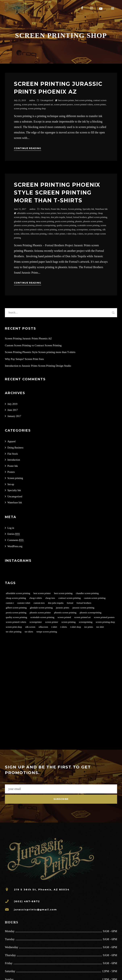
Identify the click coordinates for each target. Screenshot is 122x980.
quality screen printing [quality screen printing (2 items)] (16, 617)
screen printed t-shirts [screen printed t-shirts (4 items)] (16, 622)
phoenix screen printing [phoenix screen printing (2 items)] (65, 613)
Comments (15, 540)
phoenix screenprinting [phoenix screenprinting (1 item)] (91, 613)
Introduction (14, 460)
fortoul (69, 217)
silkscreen (25, 234)
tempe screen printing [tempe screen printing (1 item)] (47, 632)
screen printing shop (37, 109)
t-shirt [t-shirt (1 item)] (54, 627)
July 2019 (12, 404)
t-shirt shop (71, 234)
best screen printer (66, 100)
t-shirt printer (60, 234)
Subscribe (61, 799)
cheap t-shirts (34, 217)
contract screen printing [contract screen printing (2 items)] (70, 598)
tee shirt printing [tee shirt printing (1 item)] (14, 632)
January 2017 (14, 416)
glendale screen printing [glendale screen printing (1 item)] (41, 608)
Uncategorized (47, 100)
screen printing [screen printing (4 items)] (69, 622)
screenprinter (82, 230)
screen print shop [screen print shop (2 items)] (14, 627)
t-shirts (80, 234)
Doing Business (15, 448)
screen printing (20, 109)
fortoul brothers (80, 217)
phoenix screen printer (93, 221)
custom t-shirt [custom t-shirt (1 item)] (24, 603)
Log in (11, 528)
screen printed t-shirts (84, 105)
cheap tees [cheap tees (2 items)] (50, 598)
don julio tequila (58, 217)
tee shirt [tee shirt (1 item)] (100, 627)
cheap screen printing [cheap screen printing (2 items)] (16, 598)
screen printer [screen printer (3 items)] (52, 622)
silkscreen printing (39, 234)
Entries (14, 534)
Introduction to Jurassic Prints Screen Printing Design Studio (38, 366)
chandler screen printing (86, 213)
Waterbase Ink (101, 209)
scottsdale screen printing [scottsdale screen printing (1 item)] (42, 617)
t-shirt (50, 234)
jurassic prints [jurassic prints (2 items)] (63, 608)
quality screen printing (67, 225)
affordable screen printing (28, 213)
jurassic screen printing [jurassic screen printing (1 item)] (83, 608)
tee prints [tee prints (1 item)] (89, 627)
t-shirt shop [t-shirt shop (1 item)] (76, 627)
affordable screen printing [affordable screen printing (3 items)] (18, 593)
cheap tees (45, 217)
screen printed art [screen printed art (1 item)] (82, 617)
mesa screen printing (45, 221)
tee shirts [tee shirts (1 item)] (29, 632)
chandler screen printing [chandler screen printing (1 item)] (87, 593)
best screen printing (84, 100)
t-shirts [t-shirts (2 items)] (64, 627)
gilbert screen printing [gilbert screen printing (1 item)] (16, 608)
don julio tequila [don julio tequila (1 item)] (56, 603)
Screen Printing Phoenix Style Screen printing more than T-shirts (57, 193)
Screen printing (75, 209)
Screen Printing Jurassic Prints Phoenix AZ (28, 338)
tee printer (89, 234)
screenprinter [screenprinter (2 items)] (36, 622)
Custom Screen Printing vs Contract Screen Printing (33, 345)
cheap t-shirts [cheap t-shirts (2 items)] (36, 598)
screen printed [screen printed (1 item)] (64, 617)
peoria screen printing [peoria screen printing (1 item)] (16, 613)
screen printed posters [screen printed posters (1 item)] (104, 617)
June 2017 (13, 410)
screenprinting (95, 230)
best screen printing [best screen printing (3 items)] (63, 593)
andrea (32, 100)
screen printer (100, 105)
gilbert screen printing (98, 217)
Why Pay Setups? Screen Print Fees (24, 359)
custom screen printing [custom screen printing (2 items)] (95, 598)
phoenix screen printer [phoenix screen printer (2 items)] (40, 613)
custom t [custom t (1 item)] (10, 603)
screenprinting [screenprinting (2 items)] (86, 622)
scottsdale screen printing (88, 225)
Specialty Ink (88, 209)
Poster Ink (55, 209)
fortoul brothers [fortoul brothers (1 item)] (84, 603)
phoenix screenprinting (46, 225)
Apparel (12, 441)
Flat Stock (45, 209)
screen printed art (45, 105)
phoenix (79, 221)
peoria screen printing (65, 221)
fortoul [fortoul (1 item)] (70, 603)
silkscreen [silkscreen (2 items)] (43, 627)
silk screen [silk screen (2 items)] (30, 627)
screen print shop (29, 105)
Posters (64, 209)
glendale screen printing (24, 221)
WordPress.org (15, 546)
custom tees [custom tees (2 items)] (39, 603)
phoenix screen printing (24, 225)
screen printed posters (64, 105)
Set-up (11, 484)
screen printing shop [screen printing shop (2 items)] (105, 622)
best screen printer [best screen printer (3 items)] (42, 593)
